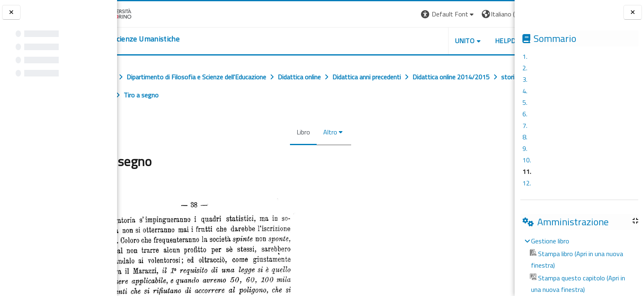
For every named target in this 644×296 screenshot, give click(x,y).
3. (525, 79)
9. (525, 148)
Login (500, 14)
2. (525, 68)
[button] (402, 14)
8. (525, 137)
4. (525, 91)
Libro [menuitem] (299, 132)
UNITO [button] (419, 41)
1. (525, 56)
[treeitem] (579, 265)
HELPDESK (465, 41)
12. (527, 183)
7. (525, 125)
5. (525, 102)
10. (527, 160)
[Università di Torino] (143, 13)
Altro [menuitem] (326, 132)
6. (525, 114)
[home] (167, 39)
